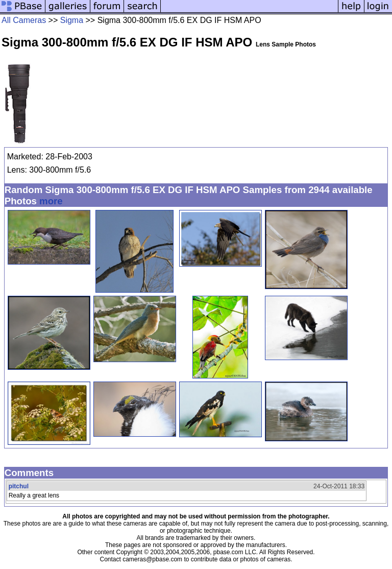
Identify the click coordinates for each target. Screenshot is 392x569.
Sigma (72, 20)
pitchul (19, 486)
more (51, 201)
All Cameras (24, 20)
